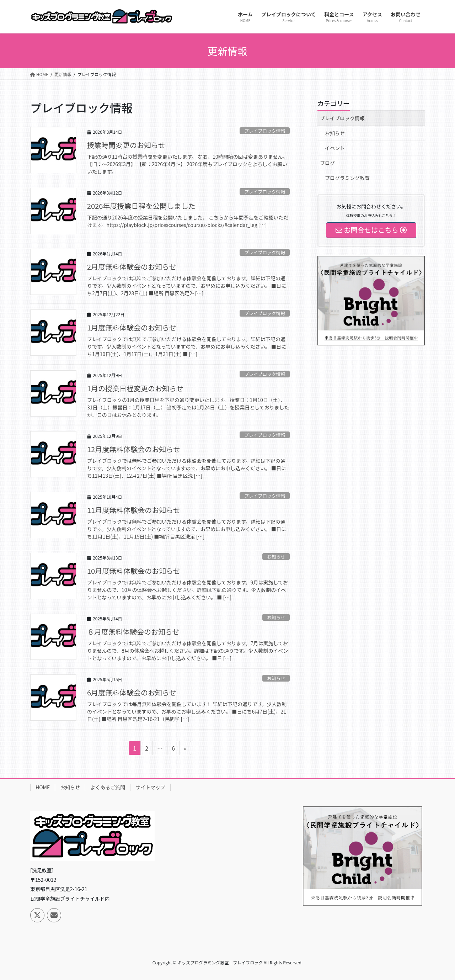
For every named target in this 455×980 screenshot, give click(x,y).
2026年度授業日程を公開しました (141, 206)
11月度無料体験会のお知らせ (134, 510)
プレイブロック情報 (265, 131)
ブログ (327, 163)
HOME (43, 787)
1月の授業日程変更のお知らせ (135, 388)
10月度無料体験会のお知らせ (134, 571)
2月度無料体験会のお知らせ (132, 267)
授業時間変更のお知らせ (126, 145)
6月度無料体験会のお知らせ (132, 692)
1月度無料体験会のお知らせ (132, 327)
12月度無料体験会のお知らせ (134, 449)
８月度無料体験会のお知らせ (133, 632)
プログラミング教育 (347, 178)
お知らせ (276, 557)
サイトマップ (150, 787)
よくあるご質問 (108, 787)
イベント (335, 148)
